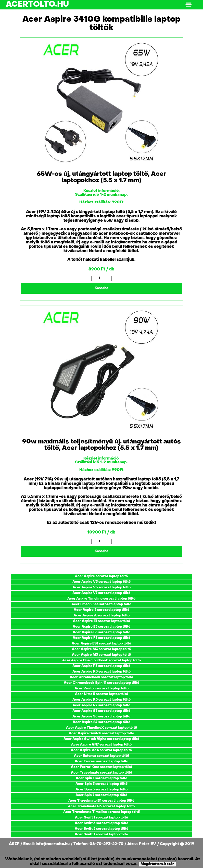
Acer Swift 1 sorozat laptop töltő (102, 818)
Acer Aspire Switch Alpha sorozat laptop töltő (101, 739)
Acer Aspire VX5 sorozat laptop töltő (101, 750)
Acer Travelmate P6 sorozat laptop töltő (101, 806)
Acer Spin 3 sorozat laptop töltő (102, 784)
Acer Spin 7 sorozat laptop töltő (101, 795)
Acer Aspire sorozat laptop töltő (101, 576)
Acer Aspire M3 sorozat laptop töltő (101, 649)
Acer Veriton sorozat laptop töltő (102, 689)
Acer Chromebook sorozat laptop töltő (101, 677)
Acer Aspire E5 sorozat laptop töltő (102, 632)
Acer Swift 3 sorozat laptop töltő (102, 823)
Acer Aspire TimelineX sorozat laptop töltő (102, 728)
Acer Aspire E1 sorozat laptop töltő (102, 621)
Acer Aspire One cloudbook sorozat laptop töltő (102, 660)
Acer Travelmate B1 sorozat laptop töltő (101, 801)
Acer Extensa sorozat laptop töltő (102, 756)
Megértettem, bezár (157, 864)
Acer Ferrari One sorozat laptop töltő (102, 767)
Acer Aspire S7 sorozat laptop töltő (102, 722)
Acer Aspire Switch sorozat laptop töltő (102, 733)
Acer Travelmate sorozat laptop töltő (102, 773)
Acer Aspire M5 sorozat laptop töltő (101, 655)
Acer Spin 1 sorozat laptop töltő (102, 778)
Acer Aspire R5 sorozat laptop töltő (102, 700)
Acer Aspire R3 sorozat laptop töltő (102, 672)
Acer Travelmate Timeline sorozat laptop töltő (102, 812)
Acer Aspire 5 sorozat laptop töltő (102, 610)
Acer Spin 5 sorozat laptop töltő (102, 790)
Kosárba (102, 288)
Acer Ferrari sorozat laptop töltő (102, 761)
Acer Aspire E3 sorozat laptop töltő (102, 627)
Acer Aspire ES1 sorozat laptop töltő (101, 644)
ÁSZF (15, 844)
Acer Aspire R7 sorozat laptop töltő (101, 705)
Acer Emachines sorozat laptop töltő (101, 604)
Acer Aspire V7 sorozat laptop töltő (101, 593)
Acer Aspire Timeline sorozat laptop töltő (101, 599)
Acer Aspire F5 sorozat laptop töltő (102, 638)
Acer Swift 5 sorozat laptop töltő (102, 829)
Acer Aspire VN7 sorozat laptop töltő (101, 745)
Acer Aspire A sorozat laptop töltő (102, 616)
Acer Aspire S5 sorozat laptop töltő (101, 717)
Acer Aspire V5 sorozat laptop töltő (102, 587)
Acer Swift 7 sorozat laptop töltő (101, 834)
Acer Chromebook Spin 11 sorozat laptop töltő (102, 683)
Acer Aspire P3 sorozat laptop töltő (101, 666)
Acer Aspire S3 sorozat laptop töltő (101, 711)
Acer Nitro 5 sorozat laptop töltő (102, 694)
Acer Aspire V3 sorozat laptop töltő (102, 582)
